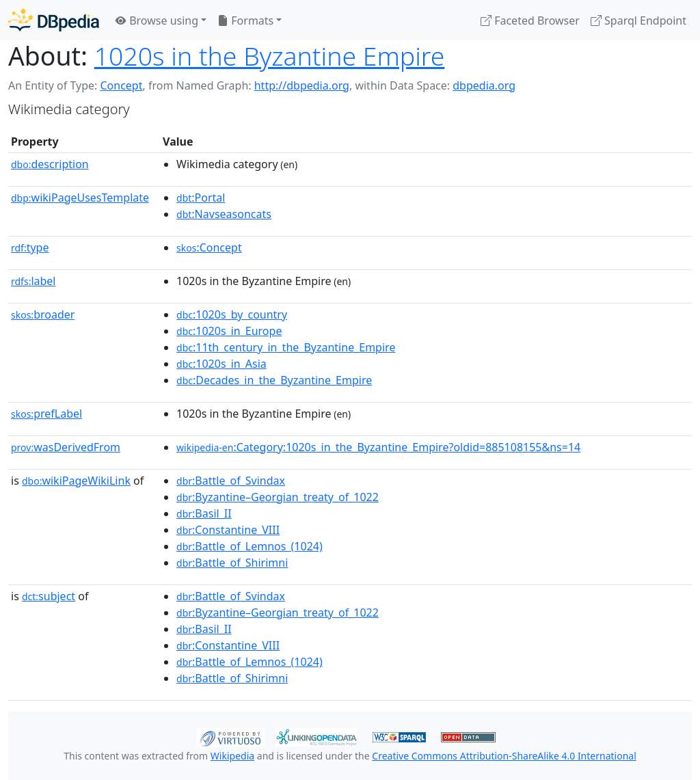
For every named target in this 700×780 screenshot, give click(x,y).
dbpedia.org (484, 85)
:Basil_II (204, 513)
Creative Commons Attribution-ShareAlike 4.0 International (504, 756)
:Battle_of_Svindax (231, 481)
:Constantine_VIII (228, 530)
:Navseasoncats (224, 214)
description (50, 164)
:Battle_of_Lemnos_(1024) (250, 546)
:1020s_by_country (232, 314)
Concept (121, 85)
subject (49, 596)
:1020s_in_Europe (229, 331)
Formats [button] (245, 21)
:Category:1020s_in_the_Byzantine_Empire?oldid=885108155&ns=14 (378, 447)
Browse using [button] (157, 21)
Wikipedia (232, 756)
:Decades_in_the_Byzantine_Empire (274, 380)
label (33, 281)
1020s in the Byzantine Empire (270, 56)
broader (43, 314)
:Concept (209, 247)
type (30, 247)
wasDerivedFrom (66, 447)
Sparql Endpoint (638, 21)
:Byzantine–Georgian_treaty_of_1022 (278, 497)
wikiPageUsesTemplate (80, 198)
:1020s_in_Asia (221, 364)
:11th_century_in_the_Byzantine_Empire (286, 347)
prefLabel (46, 414)
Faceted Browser (530, 21)
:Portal (201, 198)
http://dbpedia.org (302, 85)
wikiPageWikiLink (76, 481)
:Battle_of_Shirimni (232, 563)
